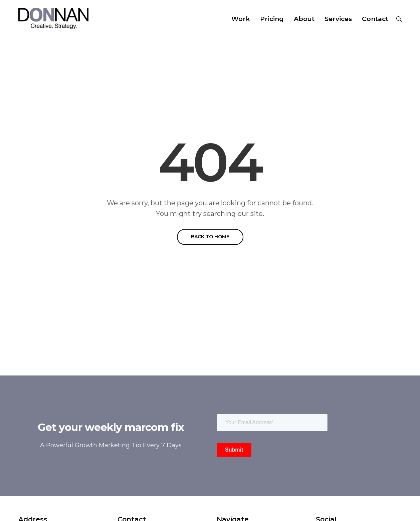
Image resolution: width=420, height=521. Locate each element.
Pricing (272, 19)
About (304, 19)
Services (338, 19)
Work (241, 19)
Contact (375, 19)
